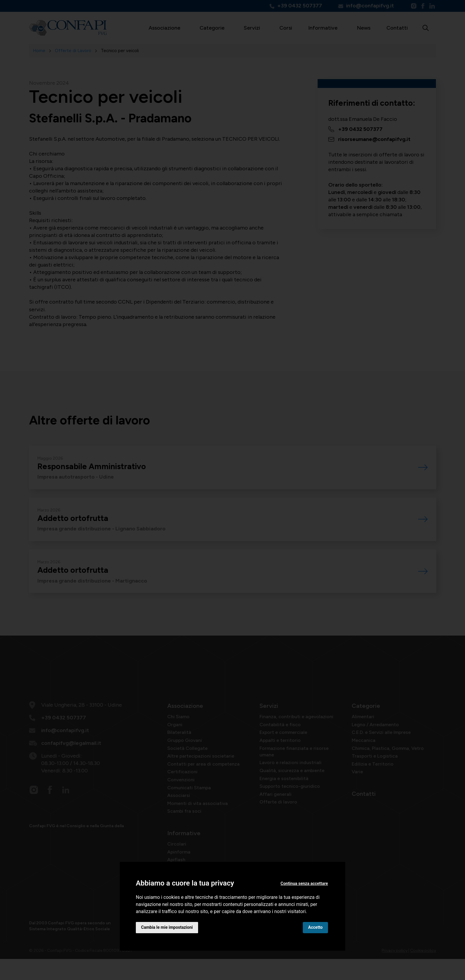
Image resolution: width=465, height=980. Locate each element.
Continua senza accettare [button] (304, 883)
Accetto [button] (315, 927)
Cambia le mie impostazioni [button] (167, 927)
